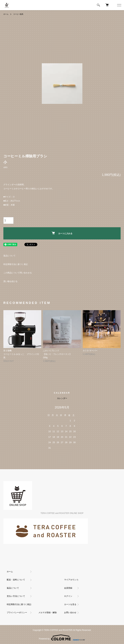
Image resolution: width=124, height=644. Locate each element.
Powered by (62, 638)
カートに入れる (62, 233)
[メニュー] (119, 5)
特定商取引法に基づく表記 (16, 264)
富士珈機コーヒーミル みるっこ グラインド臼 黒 (21, 354)
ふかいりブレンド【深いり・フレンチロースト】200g (57, 354)
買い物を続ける (10, 281)
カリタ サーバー (90, 351)
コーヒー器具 (18, 14)
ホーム (6, 14)
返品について (9, 256)
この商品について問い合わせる (18, 273)
